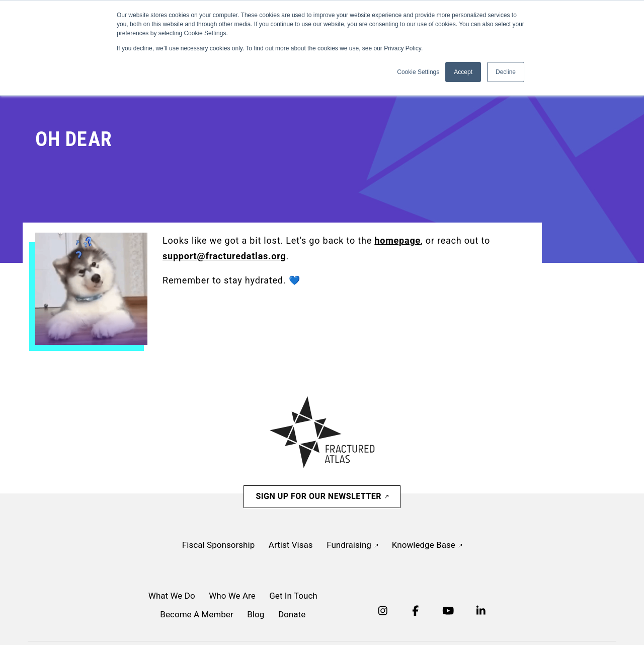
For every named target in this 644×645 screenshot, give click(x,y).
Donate (292, 614)
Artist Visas (291, 545)
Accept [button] (463, 72)
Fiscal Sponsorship (218, 545)
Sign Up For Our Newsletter (322, 496)
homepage (397, 240)
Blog (256, 614)
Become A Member (196, 614)
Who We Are (232, 596)
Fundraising (352, 545)
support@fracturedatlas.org (224, 256)
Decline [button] (506, 72)
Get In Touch (293, 596)
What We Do (172, 596)
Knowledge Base (427, 545)
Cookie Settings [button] (418, 72)
